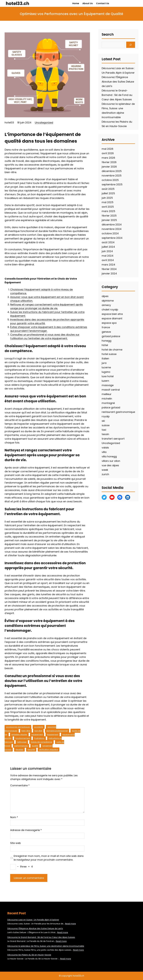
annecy (106, 305)
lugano (106, 372)
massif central (111, 390)
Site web (16, 843)
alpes (105, 296)
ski (103, 421)
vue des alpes (110, 465)
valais (105, 448)
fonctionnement (23, 738)
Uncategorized (44, 123)
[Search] (131, 45)
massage (108, 385)
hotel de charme (112, 350)
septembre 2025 (112, 184)
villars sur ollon (111, 461)
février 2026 (109, 162)
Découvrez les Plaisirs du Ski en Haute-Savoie (29, 955)
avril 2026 (108, 153)
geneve (106, 332)
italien (105, 359)
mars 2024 (108, 265)
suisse (106, 425)
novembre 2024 (112, 229)
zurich (105, 474)
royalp (106, 416)
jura (104, 363)
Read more (70, 924)
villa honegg (109, 456)
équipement (53, 734)
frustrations (39, 738)
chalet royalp (110, 310)
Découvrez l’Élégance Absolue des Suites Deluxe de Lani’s (118, 82)
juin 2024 (107, 251)
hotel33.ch (18, 3)
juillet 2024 (108, 247)
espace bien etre (112, 314)
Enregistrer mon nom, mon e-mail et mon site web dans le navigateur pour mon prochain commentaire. (49, 858)
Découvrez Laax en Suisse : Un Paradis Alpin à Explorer (33, 920)
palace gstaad (111, 407)
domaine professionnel (57, 731)
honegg (106, 341)
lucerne (106, 367)
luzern (105, 381)
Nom (14, 817)
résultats (19, 750)
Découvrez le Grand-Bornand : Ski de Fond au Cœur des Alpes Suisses (117, 95)
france (106, 327)
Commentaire (20, 785)
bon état (38, 731)
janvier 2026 (109, 167)
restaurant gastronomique (118, 412)
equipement (37, 734)
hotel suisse (109, 354)
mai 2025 (108, 202)
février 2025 (109, 216)
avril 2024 (108, 260)
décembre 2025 (112, 171)
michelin (107, 399)
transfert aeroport (113, 439)
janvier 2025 (109, 220)
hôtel (105, 345)
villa (104, 452)
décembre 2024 (112, 225)
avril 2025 (108, 207)
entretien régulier (19, 734)
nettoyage (22, 742)
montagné (108, 403)
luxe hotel (108, 376)
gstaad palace (111, 336)
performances (21, 746)
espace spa (109, 323)
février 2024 (109, 269)
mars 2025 (108, 211)
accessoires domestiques (18, 727)
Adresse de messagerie (26, 830)
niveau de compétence (41, 742)
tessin (105, 434)
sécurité (31, 750)
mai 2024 (108, 256)
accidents (39, 727)
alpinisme (108, 301)
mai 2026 (107, 149)
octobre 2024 (110, 233)
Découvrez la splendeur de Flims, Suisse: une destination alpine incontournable (46, 946)
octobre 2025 (110, 180)
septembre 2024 (112, 238)
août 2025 (108, 189)
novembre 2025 (112, 176)
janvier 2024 (109, 273)
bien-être (26, 731)
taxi (104, 430)
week (105, 470)
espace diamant (112, 318)
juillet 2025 (108, 193)
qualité (35, 746)
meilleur (107, 394)
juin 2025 (107, 198)
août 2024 (108, 242)
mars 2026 (108, 158)
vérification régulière (49, 750)
